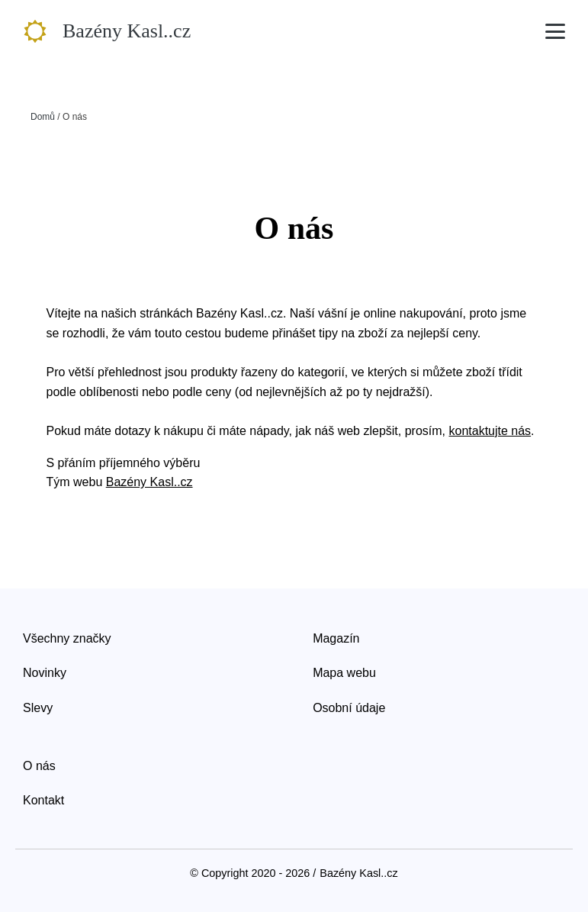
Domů (43, 117)
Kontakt (43, 800)
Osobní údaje (349, 708)
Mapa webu (344, 673)
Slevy (38, 708)
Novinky (45, 673)
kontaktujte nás (490, 431)
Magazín (336, 638)
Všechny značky (67, 638)
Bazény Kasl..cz (149, 482)
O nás (39, 766)
